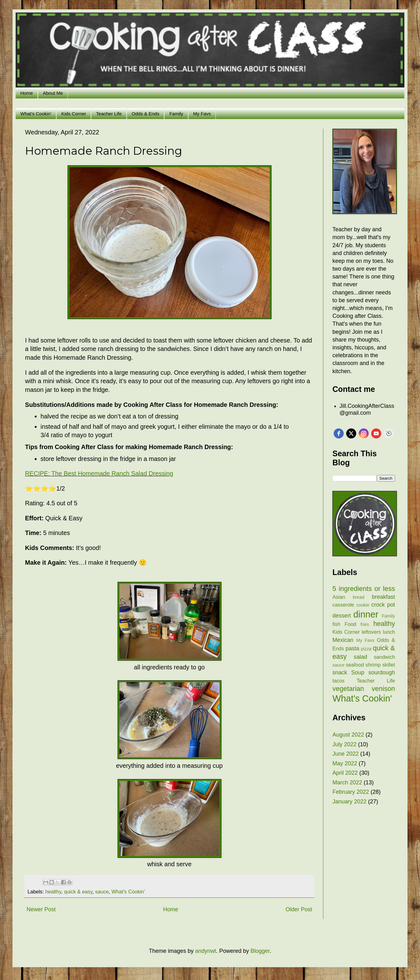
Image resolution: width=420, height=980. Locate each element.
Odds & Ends (145, 114)
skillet (389, 665)
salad (360, 657)
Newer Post (41, 909)
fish (336, 624)
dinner (366, 614)
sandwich (385, 657)
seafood (355, 665)
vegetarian (348, 689)
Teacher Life (109, 114)
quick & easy (78, 892)
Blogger (260, 951)
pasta (352, 648)
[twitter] (351, 433)
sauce (102, 892)
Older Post (299, 909)
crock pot (383, 605)
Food (350, 624)
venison (383, 689)
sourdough (382, 672)
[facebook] (339, 433)
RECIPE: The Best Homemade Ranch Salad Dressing (99, 473)
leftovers (371, 632)
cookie (363, 605)
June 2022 (346, 754)
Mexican (343, 640)
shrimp (373, 665)
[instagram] (364, 433)
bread (359, 597)
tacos (339, 681)
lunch (389, 632)
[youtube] (376, 433)
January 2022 (349, 802)
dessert (342, 616)
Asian (339, 597)
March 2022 (347, 782)
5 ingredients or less (364, 589)
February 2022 (351, 792)
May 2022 (345, 763)
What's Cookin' (36, 114)
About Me (53, 93)
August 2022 (348, 735)
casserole (343, 605)
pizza (366, 649)
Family (176, 114)
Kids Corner (74, 114)
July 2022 (344, 744)
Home (27, 93)
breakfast (383, 597)
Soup (358, 672)
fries (365, 624)
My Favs (202, 114)
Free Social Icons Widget (389, 433)
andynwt (206, 951)
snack (340, 672)
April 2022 (345, 773)
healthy (53, 892)
